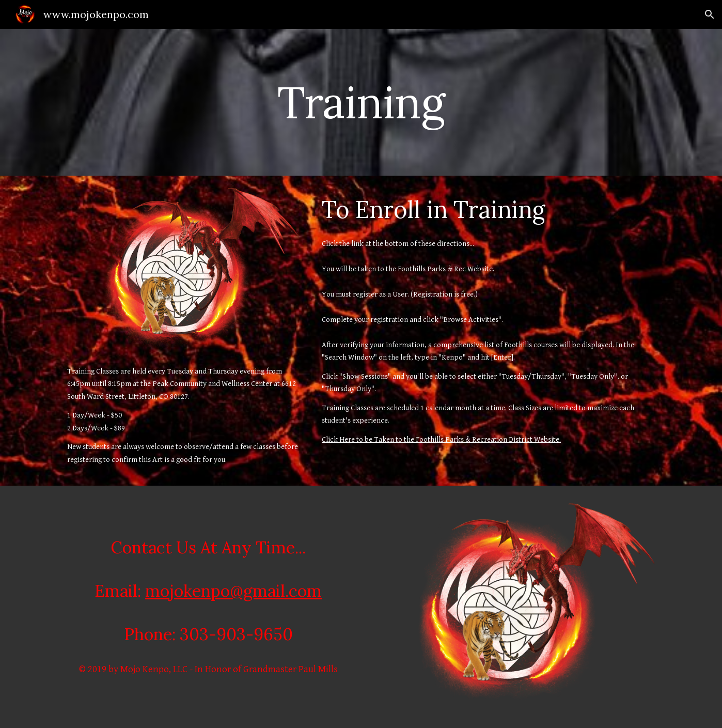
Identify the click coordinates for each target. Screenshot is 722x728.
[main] (361, 102)
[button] (710, 14)
